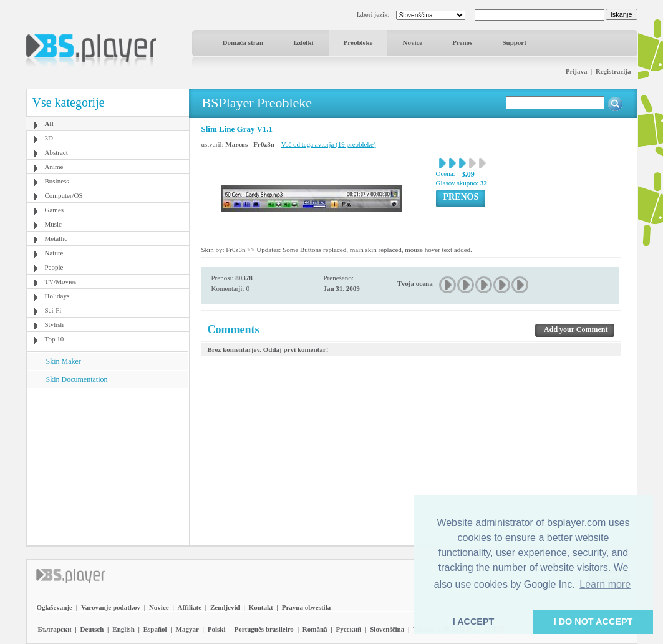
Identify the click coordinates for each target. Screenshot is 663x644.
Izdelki (303, 42)
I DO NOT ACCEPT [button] (593, 622)
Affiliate (190, 607)
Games (55, 210)
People (54, 267)
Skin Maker (64, 361)
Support (514, 42)
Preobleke (358, 42)
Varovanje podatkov (111, 607)
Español (155, 629)
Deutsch (92, 629)
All (49, 124)
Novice (412, 42)
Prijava (577, 71)
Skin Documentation (77, 379)
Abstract (56, 152)
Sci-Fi (53, 310)
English (123, 629)
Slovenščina (387, 629)
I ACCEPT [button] (474, 622)
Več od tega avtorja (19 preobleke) (329, 144)
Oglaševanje (55, 607)
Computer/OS (64, 195)
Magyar (187, 629)
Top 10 (55, 339)
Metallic (56, 238)
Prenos (462, 42)
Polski (217, 629)
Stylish (55, 324)
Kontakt (261, 607)
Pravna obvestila (307, 607)
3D (49, 138)
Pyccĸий (348, 629)
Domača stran (243, 42)
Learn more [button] (605, 584)
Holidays (57, 296)
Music (54, 224)
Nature (54, 253)
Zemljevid (225, 607)
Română (315, 629)
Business (57, 181)
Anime (54, 167)
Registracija (613, 71)
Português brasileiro (264, 629)
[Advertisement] (107, 466)
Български (55, 629)
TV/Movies (61, 281)
